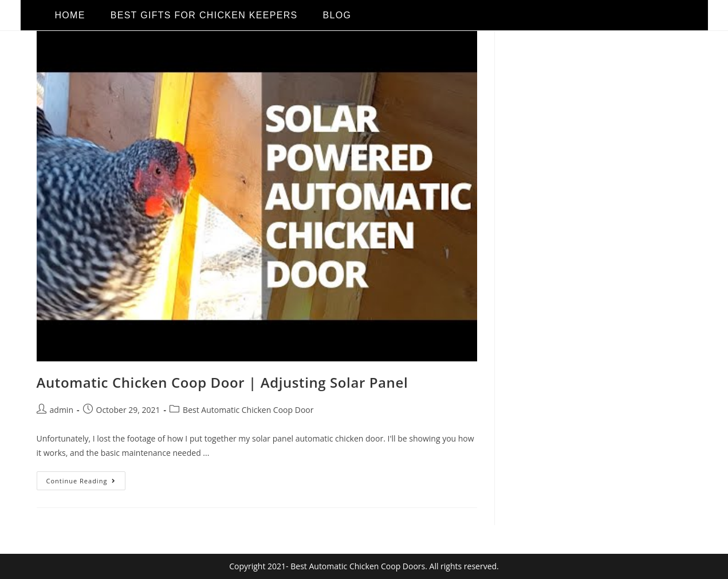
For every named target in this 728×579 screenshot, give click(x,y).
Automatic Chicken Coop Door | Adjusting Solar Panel (223, 382)
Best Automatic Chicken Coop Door (248, 410)
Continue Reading (86, 478)
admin (62, 410)
